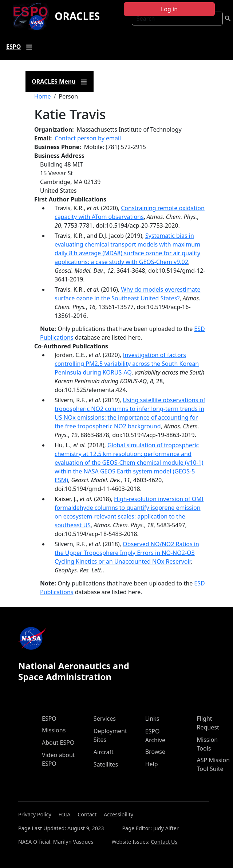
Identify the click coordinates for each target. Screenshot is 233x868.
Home (43, 96)
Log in (169, 9)
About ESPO (58, 743)
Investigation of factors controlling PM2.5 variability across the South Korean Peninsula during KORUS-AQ (127, 364)
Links (152, 719)
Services (105, 719)
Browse (155, 752)
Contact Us (164, 842)
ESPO (49, 719)
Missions (54, 730)
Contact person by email (88, 138)
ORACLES (77, 16)
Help (152, 764)
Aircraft (104, 752)
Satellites (106, 764)
